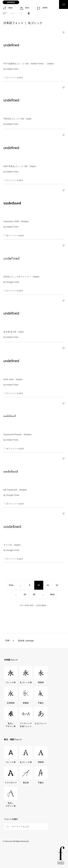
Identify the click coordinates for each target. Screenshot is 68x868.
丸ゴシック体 (26, 682)
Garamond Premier (17, 435)
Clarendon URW (16, 221)
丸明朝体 (11, 703)
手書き (41, 703)
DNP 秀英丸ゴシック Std (20, 166)
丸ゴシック (35, 23)
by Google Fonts (11, 282)
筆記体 (26, 783)
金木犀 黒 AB (14, 332)
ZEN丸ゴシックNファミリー (21, 277)
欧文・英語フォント (13, 739)
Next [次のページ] (52, 594)
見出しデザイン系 (11, 725)
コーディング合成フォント (26, 725)
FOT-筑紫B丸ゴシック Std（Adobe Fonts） (29, 64)
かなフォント (41, 723)
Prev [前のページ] (11, 585)
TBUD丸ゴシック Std (17, 119)
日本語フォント (13, 23)
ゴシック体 (11, 682)
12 (57, 585)
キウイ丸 (12, 545)
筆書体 (26, 703)
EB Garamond (15, 490)
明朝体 (41, 682)
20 (25, 594)
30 (34, 594)
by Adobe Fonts (11, 69)
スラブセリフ (11, 783)
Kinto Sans (13, 379)
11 (48, 585)
